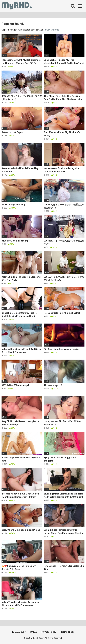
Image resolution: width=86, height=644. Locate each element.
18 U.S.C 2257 (19, 632)
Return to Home (51, 30)
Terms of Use (68, 632)
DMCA (34, 632)
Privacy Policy (49, 632)
